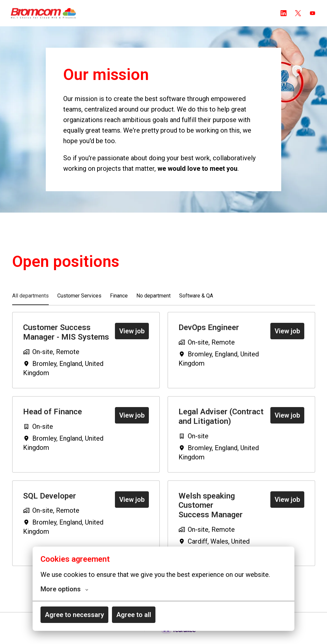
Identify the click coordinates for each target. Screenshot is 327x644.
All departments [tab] (30, 302)
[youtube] (313, 13)
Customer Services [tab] (79, 302)
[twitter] (298, 13)
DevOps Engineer (209, 334)
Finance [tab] (119, 302)
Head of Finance (53, 418)
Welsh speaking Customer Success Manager (211, 512)
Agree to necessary (74, 615)
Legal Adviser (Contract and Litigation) (221, 423)
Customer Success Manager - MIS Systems (66, 339)
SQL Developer (50, 502)
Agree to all (134, 615)
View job (132, 338)
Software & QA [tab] (196, 302)
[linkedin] (284, 13)
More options (64, 589)
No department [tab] (153, 302)
